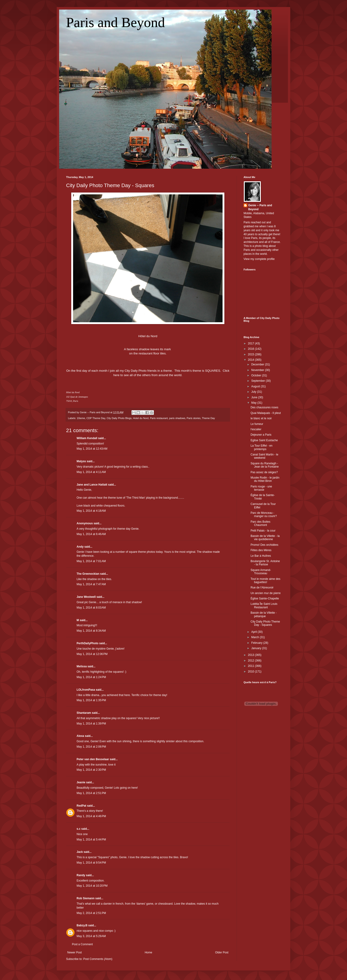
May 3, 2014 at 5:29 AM (91, 936)
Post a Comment (82, 944)
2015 (251, 354)
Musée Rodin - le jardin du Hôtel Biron (265, 479)
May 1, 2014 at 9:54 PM (91, 863)
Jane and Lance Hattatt (92, 485)
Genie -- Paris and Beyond (260, 207)
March (256, 637)
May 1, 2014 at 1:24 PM (91, 677)
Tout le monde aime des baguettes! (265, 581)
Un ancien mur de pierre (266, 593)
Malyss (81, 461)
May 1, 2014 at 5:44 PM (91, 840)
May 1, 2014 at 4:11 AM (91, 472)
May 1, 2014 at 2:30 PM (91, 770)
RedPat (81, 806)
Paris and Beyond (115, 22)
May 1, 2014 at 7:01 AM (91, 561)
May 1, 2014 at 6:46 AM (91, 534)
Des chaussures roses (264, 407)
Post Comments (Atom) (98, 959)
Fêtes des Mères (261, 550)
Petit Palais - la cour (263, 531)
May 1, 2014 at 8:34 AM (91, 631)
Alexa (80, 736)
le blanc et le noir (261, 418)
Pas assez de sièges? (264, 472)
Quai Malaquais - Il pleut (266, 413)
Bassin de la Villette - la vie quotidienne (265, 538)
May (254, 403)
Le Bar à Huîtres (261, 556)
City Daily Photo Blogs (119, 418)
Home (149, 952)
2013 (251, 655)
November (258, 370)
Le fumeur (257, 424)
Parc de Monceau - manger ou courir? (264, 514)
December (258, 364)
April (254, 632)
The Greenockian (88, 574)
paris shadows (177, 418)
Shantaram (84, 713)
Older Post (222, 952)
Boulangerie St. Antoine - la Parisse (265, 563)
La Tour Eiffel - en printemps (262, 447)
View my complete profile (259, 259)
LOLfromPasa (86, 690)
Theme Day (209, 418)
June (255, 397)
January (257, 648)
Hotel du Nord (141, 418)
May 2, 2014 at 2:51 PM (91, 913)
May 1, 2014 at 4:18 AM (91, 511)
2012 (251, 661)
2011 (251, 666)
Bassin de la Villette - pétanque (264, 614)
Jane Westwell (86, 597)
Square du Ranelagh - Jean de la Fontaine (265, 465)
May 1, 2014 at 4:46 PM (91, 816)
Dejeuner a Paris (261, 435)
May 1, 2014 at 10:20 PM (92, 886)
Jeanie (81, 782)
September (258, 381)
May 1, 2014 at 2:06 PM (91, 747)
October (257, 375)
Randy (81, 875)
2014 (251, 360)
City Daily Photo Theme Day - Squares (110, 185)
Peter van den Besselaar (93, 759)
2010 (251, 672)
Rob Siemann (86, 898)
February (257, 643)
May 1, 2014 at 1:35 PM (91, 700)
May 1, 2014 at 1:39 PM (91, 724)
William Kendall (87, 438)
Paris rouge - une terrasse (261, 488)
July (254, 392)
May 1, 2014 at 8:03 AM (91, 608)
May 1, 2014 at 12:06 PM (92, 654)
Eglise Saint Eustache (264, 440)
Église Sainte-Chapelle (265, 598)
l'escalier (256, 429)
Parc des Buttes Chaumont (260, 523)
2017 (251, 343)
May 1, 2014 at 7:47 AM (91, 584)
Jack (80, 852)
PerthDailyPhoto (87, 643)
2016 (251, 349)
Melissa (82, 666)
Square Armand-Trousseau (261, 572)
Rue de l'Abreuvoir (262, 588)
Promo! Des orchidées (264, 545)
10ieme (81, 418)
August (256, 386)
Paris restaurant (159, 418)
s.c (79, 829)
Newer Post (74, 952)
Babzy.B (82, 925)
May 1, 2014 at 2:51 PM (91, 793)
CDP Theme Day (96, 418)
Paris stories (193, 418)
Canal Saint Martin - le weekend (264, 456)
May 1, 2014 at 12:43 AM (92, 449)
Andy (80, 547)
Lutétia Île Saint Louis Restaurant (264, 605)
